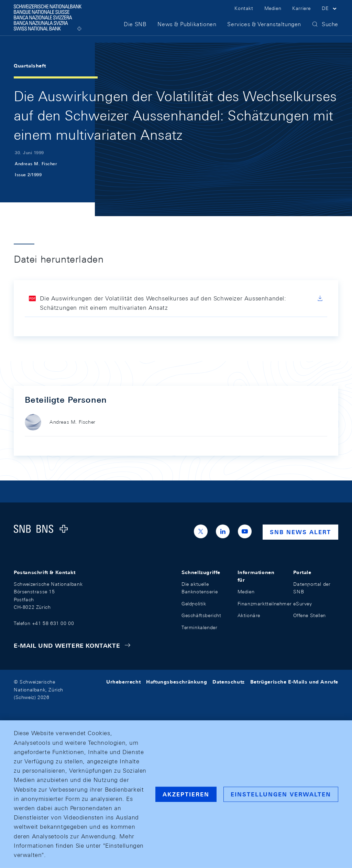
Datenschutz (229, 682)
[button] (330, 13)
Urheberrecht (123, 682)
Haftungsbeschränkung (177, 682)
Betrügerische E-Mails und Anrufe (294, 682)
